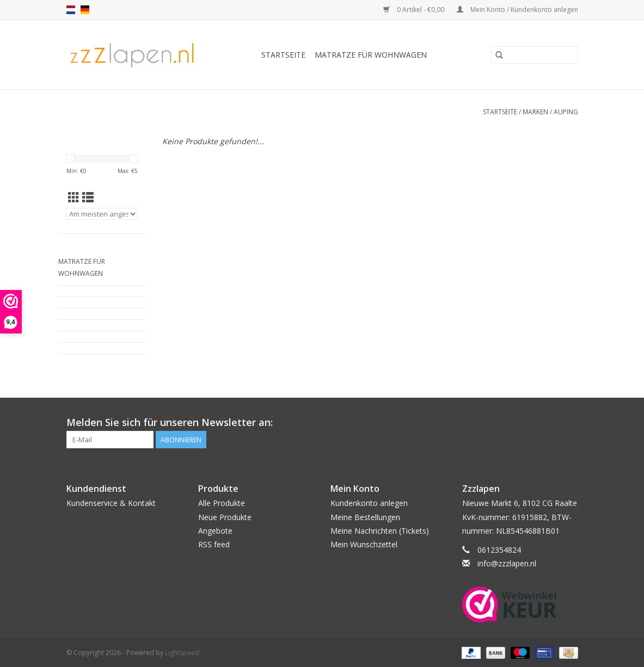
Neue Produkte (225, 517)
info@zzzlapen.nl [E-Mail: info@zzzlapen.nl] (507, 563)
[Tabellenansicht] (74, 197)
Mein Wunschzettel (364, 544)
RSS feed (214, 544)
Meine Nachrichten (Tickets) (380, 531)
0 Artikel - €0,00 (415, 10)
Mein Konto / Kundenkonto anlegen (517, 10)
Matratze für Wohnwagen (371, 55)
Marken (535, 112)
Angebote (215, 531)
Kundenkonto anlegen (369, 503)
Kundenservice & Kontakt (111, 503)
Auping (566, 112)
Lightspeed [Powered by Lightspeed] (182, 653)
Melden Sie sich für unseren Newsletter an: (170, 422)
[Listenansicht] (88, 197)
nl (71, 10)
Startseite (283, 55)
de (85, 10)
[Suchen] (535, 55)
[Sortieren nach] (102, 214)
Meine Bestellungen (365, 517)
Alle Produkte (222, 503)
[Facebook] (569, 423)
